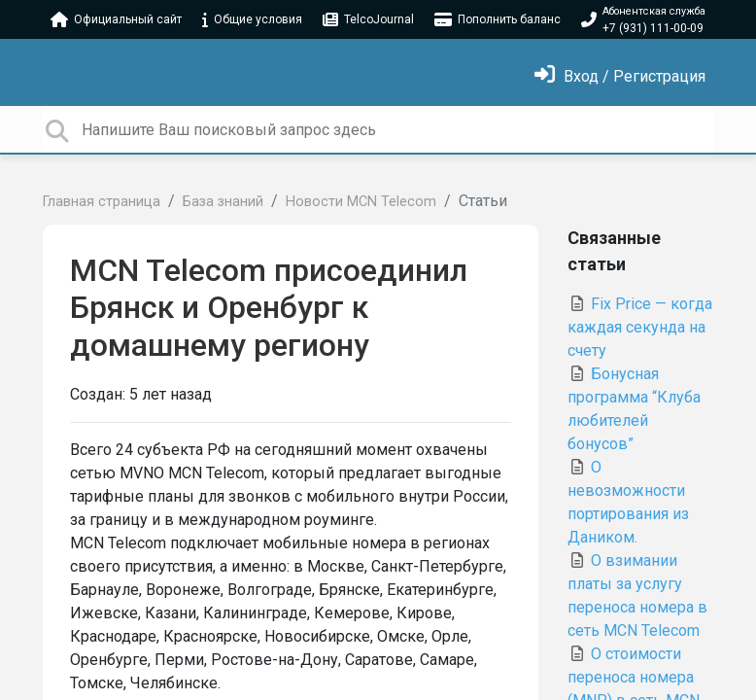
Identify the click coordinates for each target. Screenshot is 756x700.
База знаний (223, 202)
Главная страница (102, 202)
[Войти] (620, 76)
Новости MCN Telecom (361, 202)
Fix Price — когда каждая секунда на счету (640, 327)
